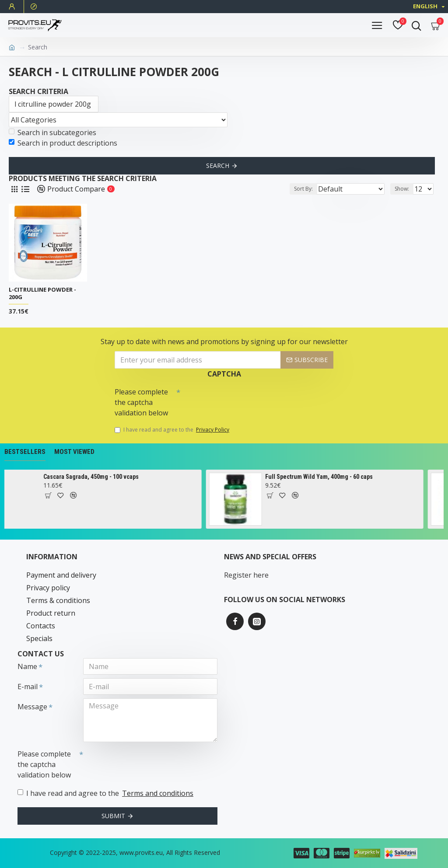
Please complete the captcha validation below (141, 402)
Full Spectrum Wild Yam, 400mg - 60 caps (329, 477)
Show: (402, 189)
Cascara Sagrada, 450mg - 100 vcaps (101, 477)
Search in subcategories (52, 132)
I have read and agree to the (173, 430)
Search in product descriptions (63, 143)
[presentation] (241, 399)
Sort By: (303, 189)
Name (27, 666)
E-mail (28, 687)
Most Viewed (74, 452)
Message (32, 707)
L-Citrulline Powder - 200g (42, 293)
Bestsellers (25, 452)
